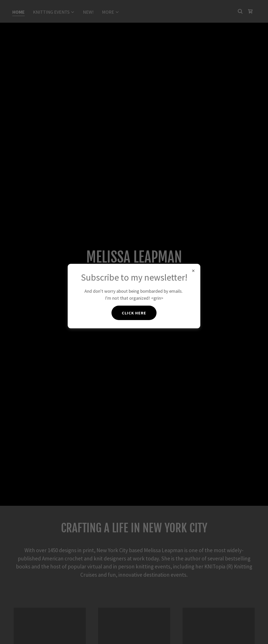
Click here (134, 313)
